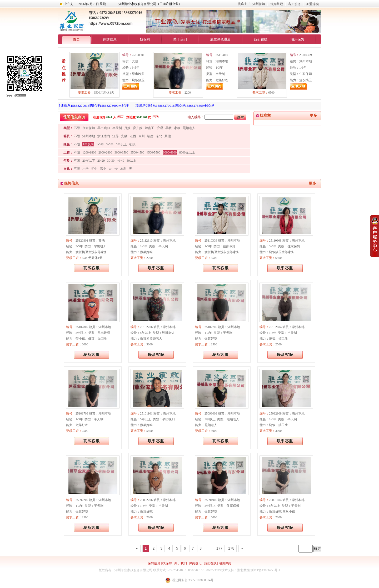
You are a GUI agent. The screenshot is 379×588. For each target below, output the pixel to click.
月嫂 (127, 128)
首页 (76, 39)
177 (219, 548)
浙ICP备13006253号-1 (265, 570)
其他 (168, 136)
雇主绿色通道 (220, 39)
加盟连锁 (312, 4)
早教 (168, 128)
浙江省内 (104, 136)
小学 (86, 169)
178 (231, 548)
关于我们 (180, 39)
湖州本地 (89, 136)
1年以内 (88, 144)
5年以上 (121, 144)
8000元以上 (187, 152)
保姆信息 (110, 39)
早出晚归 (104, 128)
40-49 (121, 161)
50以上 (131, 161)
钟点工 (149, 128)
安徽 (124, 136)
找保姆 (145, 39)
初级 (132, 144)
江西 (133, 136)
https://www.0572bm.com (111, 23)
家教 (177, 128)
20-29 (101, 161)
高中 (103, 169)
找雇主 (242, 4)
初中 (94, 169)
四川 (142, 136)
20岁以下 (89, 161)
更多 (313, 116)
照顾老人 (189, 128)
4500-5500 (153, 152)
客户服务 (295, 4)
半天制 (117, 128)
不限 (77, 128)
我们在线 (261, 39)
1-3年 (100, 144)
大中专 (113, 169)
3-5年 (110, 144)
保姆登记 (277, 4)
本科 (123, 169)
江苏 (116, 136)
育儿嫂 (138, 128)
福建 (150, 136)
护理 (160, 128)
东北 (159, 136)
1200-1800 (89, 152)
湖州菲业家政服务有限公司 (133, 570)
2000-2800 (105, 152)
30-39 (111, 161)
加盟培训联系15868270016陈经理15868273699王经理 (91, 106)
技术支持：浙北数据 (236, 570)
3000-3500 (121, 152)
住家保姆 (89, 128)
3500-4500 (137, 152)
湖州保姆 (259, 4)
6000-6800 (170, 152)
